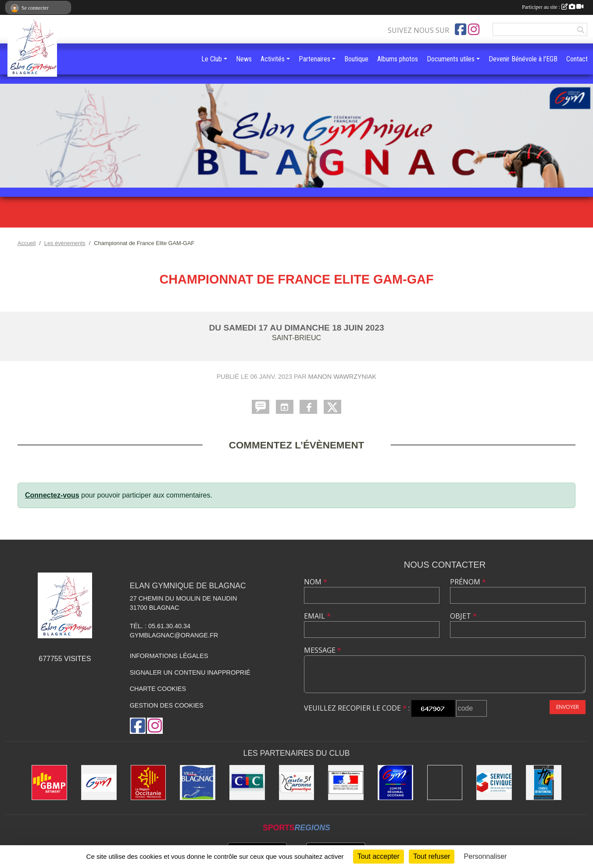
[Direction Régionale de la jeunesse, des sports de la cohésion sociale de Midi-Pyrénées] (346, 783)
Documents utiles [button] (451, 59)
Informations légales (169, 656)
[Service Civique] (494, 783)
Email (317, 616)
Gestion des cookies (167, 705)
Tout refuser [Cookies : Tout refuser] (432, 856)
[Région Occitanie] (148, 783)
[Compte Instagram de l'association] (474, 29)
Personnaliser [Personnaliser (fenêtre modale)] (486, 856)
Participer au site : (553, 7)
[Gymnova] (445, 783)
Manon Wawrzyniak (343, 377)
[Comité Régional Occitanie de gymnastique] (395, 783)
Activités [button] (273, 59)
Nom (316, 582)
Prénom (468, 582)
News (244, 59)
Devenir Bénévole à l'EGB (523, 59)
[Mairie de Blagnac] (198, 783)
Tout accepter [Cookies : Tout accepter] (379, 856)
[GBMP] (49, 783)
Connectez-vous (52, 495)
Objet (463, 616)
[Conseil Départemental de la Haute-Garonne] (544, 783)
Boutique (356, 59)
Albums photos (398, 59)
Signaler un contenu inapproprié (190, 672)
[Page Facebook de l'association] (461, 29)
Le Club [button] (212, 59)
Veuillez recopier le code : (357, 708)
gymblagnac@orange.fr (174, 635)
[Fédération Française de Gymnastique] (99, 783)
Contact (577, 59)
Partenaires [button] (314, 59)
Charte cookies (158, 689)
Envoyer (568, 707)
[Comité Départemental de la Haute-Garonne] (297, 783)
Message (323, 650)
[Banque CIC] (247, 783)
